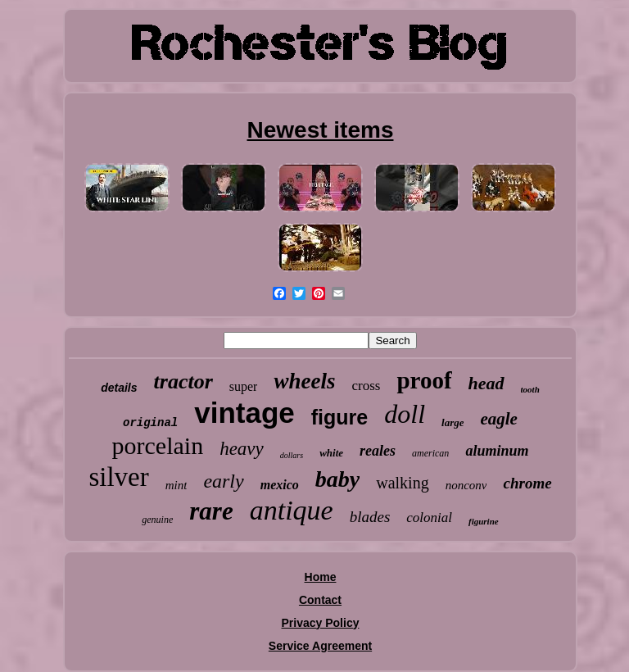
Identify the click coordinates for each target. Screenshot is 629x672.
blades (370, 517)
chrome (527, 483)
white (331, 453)
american (430, 453)
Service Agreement (320, 646)
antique (292, 510)
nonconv (466, 485)
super (244, 386)
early (223, 481)
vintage (244, 413)
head (486, 383)
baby (337, 479)
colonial (429, 518)
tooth (530, 389)
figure (339, 417)
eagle (498, 419)
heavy (242, 449)
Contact (320, 600)
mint (176, 485)
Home (321, 577)
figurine (484, 521)
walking (402, 483)
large (453, 422)
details (119, 388)
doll (405, 414)
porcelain (158, 445)
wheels (304, 381)
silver (118, 477)
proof (424, 380)
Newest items (321, 130)
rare (211, 511)
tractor (183, 381)
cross (366, 386)
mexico (280, 485)
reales (378, 451)
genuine (157, 520)
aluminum (497, 451)
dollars (292, 455)
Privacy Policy (321, 623)
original (150, 423)
